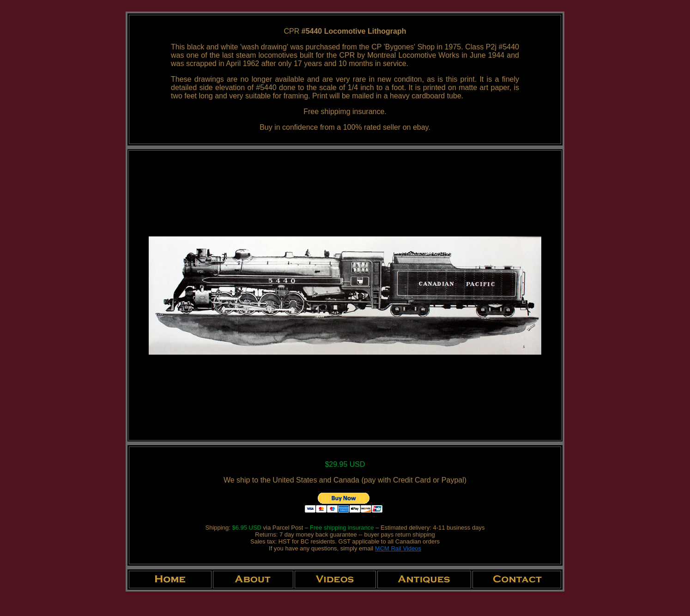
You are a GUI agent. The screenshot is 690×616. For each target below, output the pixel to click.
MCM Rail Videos (398, 548)
